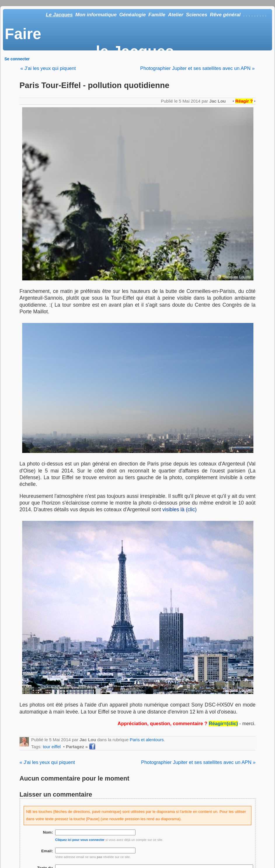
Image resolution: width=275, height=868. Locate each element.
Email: (47, 851)
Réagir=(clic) (223, 724)
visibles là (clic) (179, 509)
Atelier (176, 15)
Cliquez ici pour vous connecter (80, 840)
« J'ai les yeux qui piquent (48, 68)
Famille (157, 15)
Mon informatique (96, 15)
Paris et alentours (147, 740)
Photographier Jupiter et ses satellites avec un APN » (197, 68)
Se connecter (17, 59)
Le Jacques (59, 15)
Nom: (48, 832)
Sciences (197, 15)
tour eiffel (52, 747)
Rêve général (225, 15)
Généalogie (132, 15)
